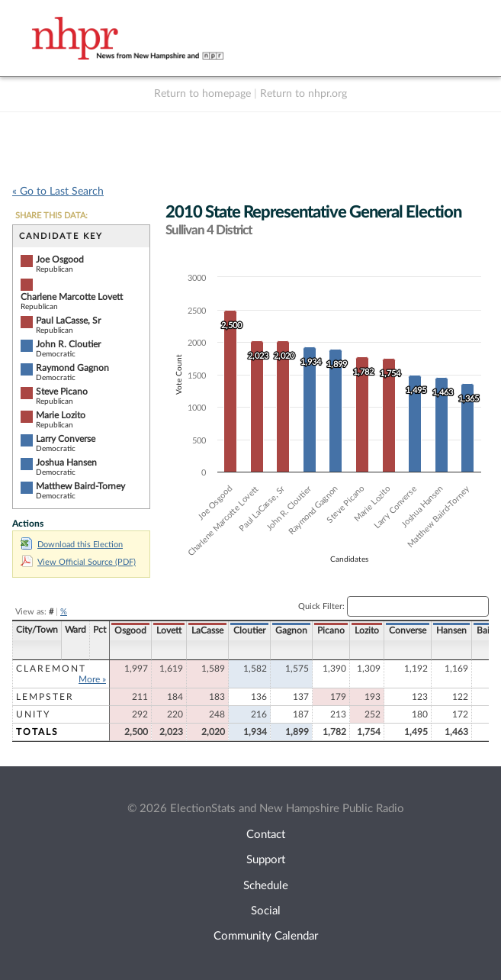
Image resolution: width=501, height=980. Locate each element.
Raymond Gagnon (72, 368)
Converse (408, 630)
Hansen (451, 630)
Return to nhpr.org (303, 94)
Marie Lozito (61, 415)
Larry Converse (66, 439)
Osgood (130, 630)
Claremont (51, 669)
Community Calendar (266, 936)
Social (266, 911)
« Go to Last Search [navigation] (58, 192)
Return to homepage (202, 94)
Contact (266, 835)
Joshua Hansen (66, 463)
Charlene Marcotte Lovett (72, 297)
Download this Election (72, 545)
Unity (33, 714)
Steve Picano (62, 392)
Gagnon (291, 630)
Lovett (169, 630)
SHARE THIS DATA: (51, 216)
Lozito (367, 630)
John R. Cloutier (68, 344)
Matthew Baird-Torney (80, 486)
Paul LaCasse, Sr (68, 321)
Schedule (266, 886)
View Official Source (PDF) (78, 562)
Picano (331, 630)
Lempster (45, 697)
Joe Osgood (60, 260)
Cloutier (249, 630)
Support (266, 860)
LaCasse (207, 630)
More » (92, 679)
